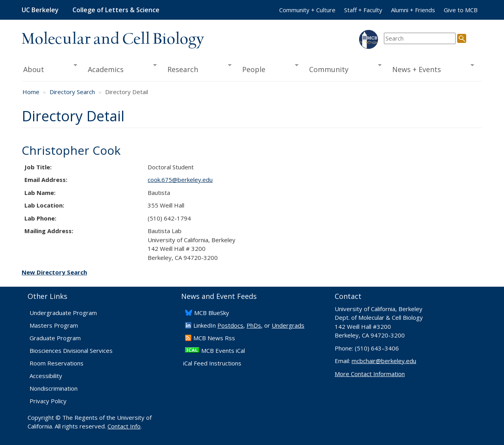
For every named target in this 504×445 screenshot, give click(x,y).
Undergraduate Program (63, 313)
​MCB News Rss (214, 338)
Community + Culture (307, 10)
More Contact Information (370, 374)
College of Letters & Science (116, 10)
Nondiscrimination (54, 388)
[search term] (420, 38)
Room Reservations (57, 363)
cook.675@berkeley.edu (180, 180)
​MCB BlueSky (212, 313)
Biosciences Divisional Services (71, 350)
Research (197, 69)
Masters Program (54, 325)
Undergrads (288, 325)
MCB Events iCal (223, 350)
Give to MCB (461, 10)
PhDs (254, 325)
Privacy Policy (48, 401)
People (268, 69)
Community (343, 69)
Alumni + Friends (413, 10)
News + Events (431, 69)
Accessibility (46, 376)
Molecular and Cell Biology (113, 39)
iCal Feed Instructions (212, 363)
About (49, 69)
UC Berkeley (40, 10)
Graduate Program (55, 338)
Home (31, 92)
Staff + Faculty (363, 10)
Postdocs (230, 325)
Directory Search (72, 92)
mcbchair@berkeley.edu (384, 361)
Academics (120, 69)
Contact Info (124, 426)
